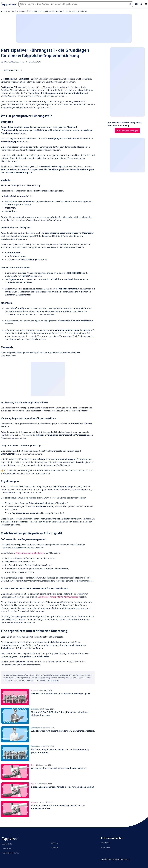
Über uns (55, 843)
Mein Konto (105, 843)
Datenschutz (7, 844)
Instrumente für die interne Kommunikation (58, 597)
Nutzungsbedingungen (11, 853)
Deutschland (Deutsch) (120, 859)
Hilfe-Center (105, 847)
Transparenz (7, 848)
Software (55, 847)
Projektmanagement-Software (30, 553)
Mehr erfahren (54, 680)
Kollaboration (10, 11)
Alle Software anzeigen (127, 131)
